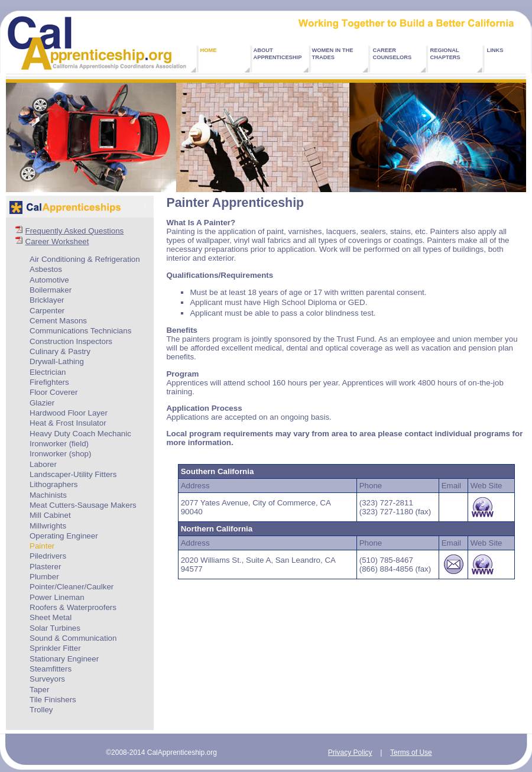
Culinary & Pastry (60, 351)
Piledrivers (48, 556)
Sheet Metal (51, 617)
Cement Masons (58, 321)
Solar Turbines (55, 628)
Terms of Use (411, 752)
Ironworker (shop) (60, 454)
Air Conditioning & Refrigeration (85, 259)
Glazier (42, 403)
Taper (39, 690)
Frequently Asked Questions (75, 231)
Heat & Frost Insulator (68, 423)
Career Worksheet (57, 241)
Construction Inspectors (71, 341)
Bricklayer (47, 300)
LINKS (495, 50)
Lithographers (54, 484)
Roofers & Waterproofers (73, 607)
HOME (209, 50)
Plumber (44, 577)
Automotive (49, 280)
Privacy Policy (350, 752)
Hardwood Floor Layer (69, 413)
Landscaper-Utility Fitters (73, 474)
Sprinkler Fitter (55, 648)
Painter (42, 546)
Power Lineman (57, 597)
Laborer (43, 464)
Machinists (48, 495)
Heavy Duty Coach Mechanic (80, 434)
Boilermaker (51, 290)
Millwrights (48, 526)
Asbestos (46, 269)
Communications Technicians (80, 331)
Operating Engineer (64, 536)
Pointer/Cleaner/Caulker (72, 587)
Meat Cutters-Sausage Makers (83, 505)
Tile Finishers (53, 700)
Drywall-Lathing (57, 361)
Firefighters (49, 382)
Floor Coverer (53, 392)
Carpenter (47, 311)
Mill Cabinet (50, 515)
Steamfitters (51, 669)
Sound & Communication (73, 638)
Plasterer (45, 567)
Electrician (48, 372)
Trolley (41, 710)
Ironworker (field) (59, 444)
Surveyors (47, 679)
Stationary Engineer (64, 659)
